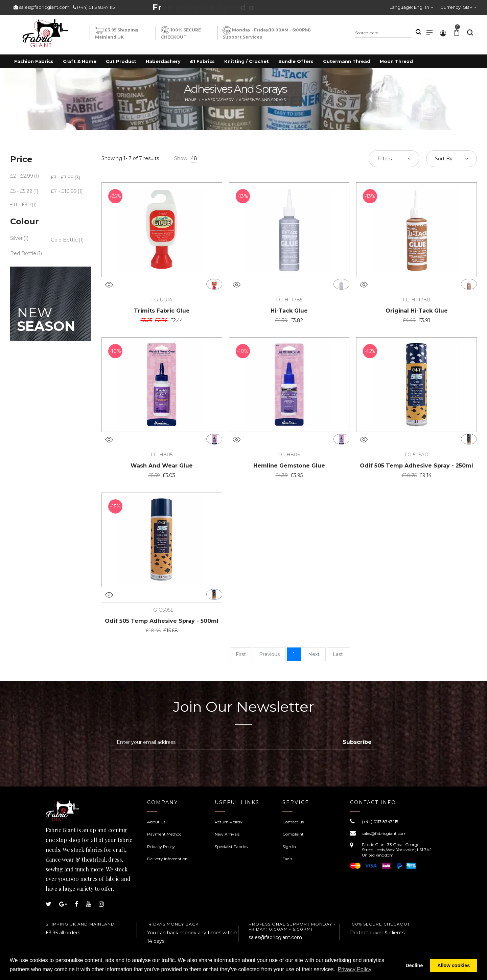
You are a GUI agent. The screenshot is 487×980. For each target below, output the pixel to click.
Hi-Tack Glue (289, 311)
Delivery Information (167, 859)
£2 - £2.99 (22, 176)
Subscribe (357, 742)
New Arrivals (227, 834)
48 (194, 158)
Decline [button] (414, 965)
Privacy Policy (161, 847)
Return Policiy (229, 822)
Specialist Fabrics (231, 847)
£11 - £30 (20, 205)
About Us (156, 822)
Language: (409, 7)
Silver (16, 238)
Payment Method (164, 834)
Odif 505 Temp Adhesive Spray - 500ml (162, 621)
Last (338, 654)
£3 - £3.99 (62, 178)
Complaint (293, 834)
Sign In (289, 847)
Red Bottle (23, 253)
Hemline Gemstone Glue (289, 466)
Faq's (287, 859)
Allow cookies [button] (454, 965)
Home (191, 100)
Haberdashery (218, 100)
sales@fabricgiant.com (44, 7)
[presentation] (170, 767)
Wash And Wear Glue (162, 466)
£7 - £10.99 (64, 191)
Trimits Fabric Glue (162, 311)
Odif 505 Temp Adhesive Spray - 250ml (416, 466)
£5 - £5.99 (21, 191)
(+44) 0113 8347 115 (96, 7)
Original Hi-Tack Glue (417, 311)
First (241, 654)
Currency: (456, 7)
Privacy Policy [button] (355, 969)
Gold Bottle (64, 240)
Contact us (293, 822)
